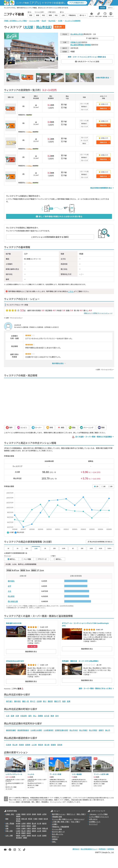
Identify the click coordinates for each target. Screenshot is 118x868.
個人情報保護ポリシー (89, 849)
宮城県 (34, 814)
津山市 (108, 730)
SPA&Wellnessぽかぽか (15, 661)
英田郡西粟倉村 (23, 730)
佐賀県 (23, 835)
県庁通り (9, 701)
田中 (57, 716)
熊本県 (34, 835)
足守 (9, 586)
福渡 (64, 701)
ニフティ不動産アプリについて (99, 817)
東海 (7, 826)
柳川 (45, 701)
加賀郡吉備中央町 (61, 730)
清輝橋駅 (88, 45)
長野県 (29, 823)
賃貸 (53, 814)
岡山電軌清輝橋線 (77, 45)
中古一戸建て (75, 822)
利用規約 (102, 849)
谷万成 (47, 716)
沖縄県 (25, 838)
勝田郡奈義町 (11, 730)
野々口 (33, 701)
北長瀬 (39, 701)
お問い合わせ (93, 819)
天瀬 (17, 716)
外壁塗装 (55, 839)
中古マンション (79, 819)
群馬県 (18, 821)
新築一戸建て (65, 822)
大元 (9, 591)
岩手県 (29, 814)
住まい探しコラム (58, 834)
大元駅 (29, 27)
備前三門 (57, 701)
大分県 (39, 835)
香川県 (47, 745)
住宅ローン (55, 837)
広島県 (9, 745)
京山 (35, 716)
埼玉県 (30, 819)
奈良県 (39, 828)
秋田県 (39, 814)
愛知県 (18, 826)
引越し (54, 841)
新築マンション (68, 819)
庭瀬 (69, 701)
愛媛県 (53, 745)
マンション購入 (57, 819)
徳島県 (41, 745)
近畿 (7, 828)
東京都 (18, 819)
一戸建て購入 (56, 822)
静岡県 (29, 826)
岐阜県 (23, 826)
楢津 (52, 716)
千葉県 (35, 819)
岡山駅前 (11, 596)
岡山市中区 (74, 730)
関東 (7, 819)
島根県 (28, 745)
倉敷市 (101, 730)
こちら (71, 291)
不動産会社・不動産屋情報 (60, 827)
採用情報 (111, 849)
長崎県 (29, 835)
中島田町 (24, 716)
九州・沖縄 (9, 835)
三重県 (34, 826)
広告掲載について (95, 822)
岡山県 (73, 34)
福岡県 (18, 835)
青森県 (23, 814)
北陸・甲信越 (10, 823)
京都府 (29, 828)
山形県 (44, 814)
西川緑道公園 (13, 601)
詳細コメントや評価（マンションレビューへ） (98, 313)
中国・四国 (9, 831)
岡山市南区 (93, 730)
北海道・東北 (10, 814)
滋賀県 (34, 828)
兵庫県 (23, 828)
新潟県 (18, 823)
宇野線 (73, 42)
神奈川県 (24, 819)
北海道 (18, 814)
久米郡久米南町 (36, 730)
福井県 (44, 823)
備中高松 (11, 581)
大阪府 (18, 828)
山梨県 (23, 823)
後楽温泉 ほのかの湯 (14, 623)
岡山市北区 (44, 27)
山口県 (34, 745)
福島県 (18, 816)
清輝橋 (40, 716)
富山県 (34, 823)
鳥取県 (21, 745)
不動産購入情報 (57, 817)
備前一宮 (25, 701)
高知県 (60, 745)
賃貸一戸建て (81, 814)
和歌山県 (45, 828)
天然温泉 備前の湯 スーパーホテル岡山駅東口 (80, 661)
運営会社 (76, 849)
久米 (8, 716)
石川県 (39, 823)
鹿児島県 (19, 838)
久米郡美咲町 (48, 730)
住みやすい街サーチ (58, 832)
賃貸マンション (60, 814)
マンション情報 (57, 829)
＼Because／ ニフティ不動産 (98, 814)
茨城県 (41, 819)
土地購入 (55, 824)
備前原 (50, 701)
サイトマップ (93, 824)
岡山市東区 (83, 730)
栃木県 (46, 819)
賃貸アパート (71, 814)
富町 (30, 716)
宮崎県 (44, 835)
